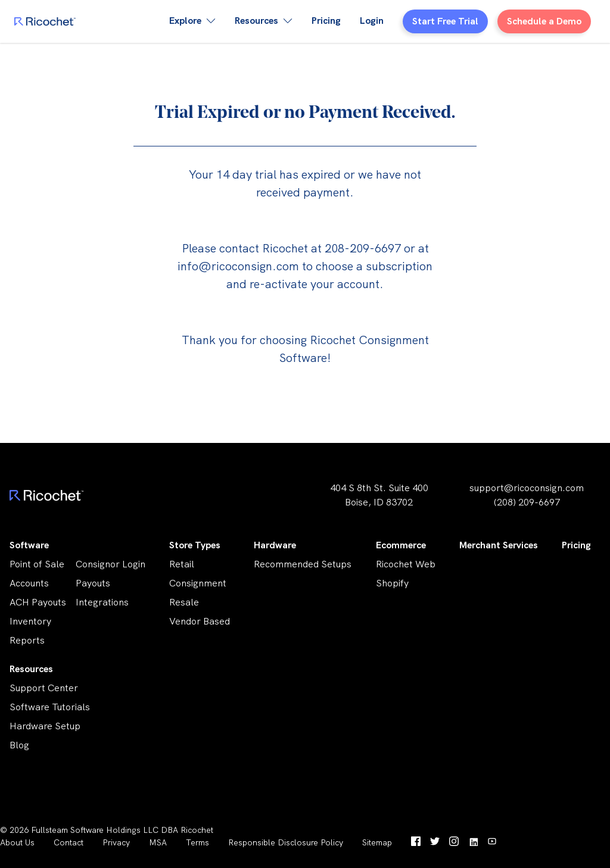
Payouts (93, 583)
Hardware (275, 545)
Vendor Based (200, 621)
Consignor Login (111, 564)
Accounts (29, 583)
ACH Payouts (38, 602)
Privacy (116, 842)
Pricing (326, 21)
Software (29, 545)
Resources (31, 669)
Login (372, 21)
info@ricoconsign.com (238, 266)
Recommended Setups (303, 564)
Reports (27, 640)
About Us (17, 842)
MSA (158, 842)
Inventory (30, 621)
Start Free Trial (445, 21)
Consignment (198, 583)
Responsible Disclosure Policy (286, 842)
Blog (19, 745)
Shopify (392, 583)
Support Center (44, 688)
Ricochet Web (406, 564)
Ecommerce (401, 545)
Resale (184, 602)
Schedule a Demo (544, 21)
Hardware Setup (45, 726)
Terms (197, 842)
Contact (69, 842)
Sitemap (377, 842)
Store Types (195, 545)
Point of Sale (37, 564)
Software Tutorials (50, 707)
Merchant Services (499, 545)
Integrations (102, 602)
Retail (182, 564)
